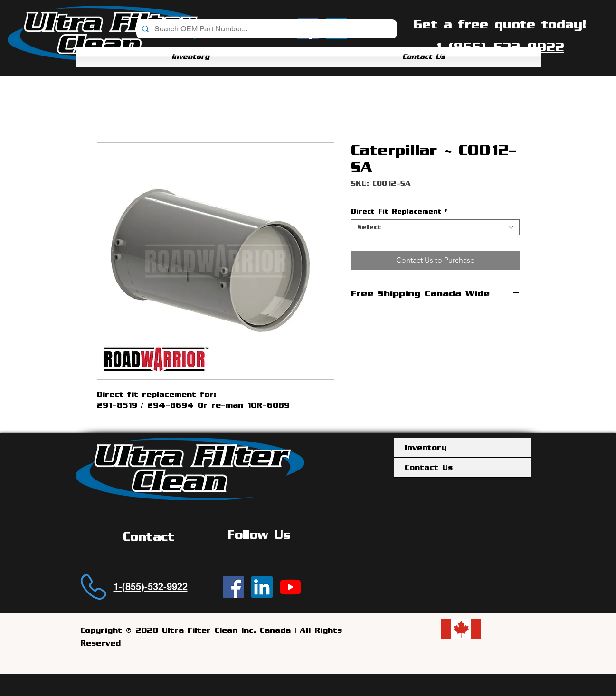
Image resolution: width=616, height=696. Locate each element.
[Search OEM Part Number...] (266, 29)
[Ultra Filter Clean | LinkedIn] (262, 587)
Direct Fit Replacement (399, 212)
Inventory (426, 448)
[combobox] (435, 227)
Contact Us (429, 468)
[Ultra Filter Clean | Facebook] (233, 587)
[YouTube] (290, 587)
